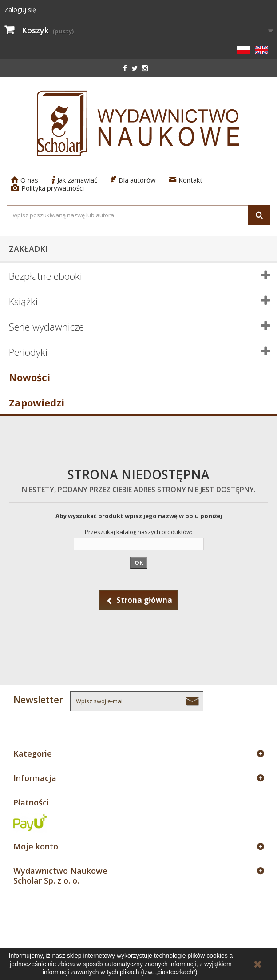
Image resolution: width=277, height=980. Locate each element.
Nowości (30, 377)
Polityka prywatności (47, 188)
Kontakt (186, 180)
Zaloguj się (20, 10)
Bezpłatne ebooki (46, 276)
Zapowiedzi (37, 402)
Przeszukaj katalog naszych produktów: (138, 532)
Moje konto (36, 846)
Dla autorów (133, 180)
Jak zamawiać (74, 180)
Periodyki (28, 352)
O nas (25, 180)
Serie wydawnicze (46, 327)
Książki (23, 301)
